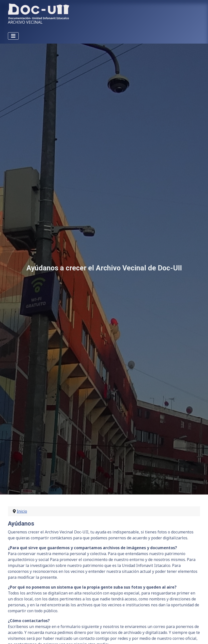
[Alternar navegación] (13, 36)
